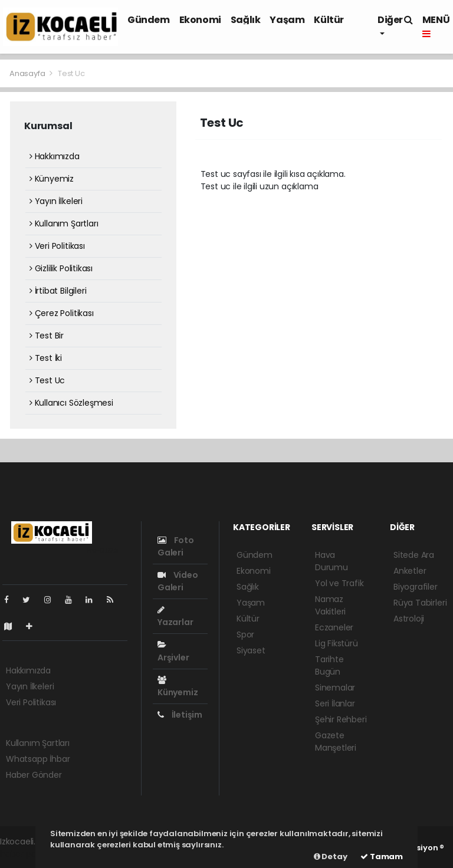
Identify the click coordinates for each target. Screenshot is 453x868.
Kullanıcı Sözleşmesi (71, 403)
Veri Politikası (57, 246)
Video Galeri (178, 581)
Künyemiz (52, 179)
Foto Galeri (176, 546)
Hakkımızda (55, 156)
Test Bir (47, 336)
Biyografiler (416, 587)
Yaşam (287, 20)
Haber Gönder (34, 775)
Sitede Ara (414, 555)
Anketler (410, 571)
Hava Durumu (331, 561)
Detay (331, 857)
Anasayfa (28, 73)
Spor (245, 634)
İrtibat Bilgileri (58, 291)
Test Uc (71, 73)
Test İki (46, 358)
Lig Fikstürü (337, 643)
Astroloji (409, 619)
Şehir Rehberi (341, 719)
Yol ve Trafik (339, 583)
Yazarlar (175, 617)
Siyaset (251, 650)
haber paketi (25, 854)
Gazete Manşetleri (336, 742)
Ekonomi (200, 20)
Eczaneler (334, 627)
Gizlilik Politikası (61, 268)
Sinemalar (335, 688)
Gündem (149, 20)
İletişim (180, 715)
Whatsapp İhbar (38, 759)
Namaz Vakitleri (330, 605)
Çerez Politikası (62, 313)
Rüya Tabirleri (420, 603)
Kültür (329, 20)
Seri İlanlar (335, 703)
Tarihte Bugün (329, 665)
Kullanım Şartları (64, 223)
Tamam (382, 857)
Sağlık (246, 20)
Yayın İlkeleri (56, 201)
